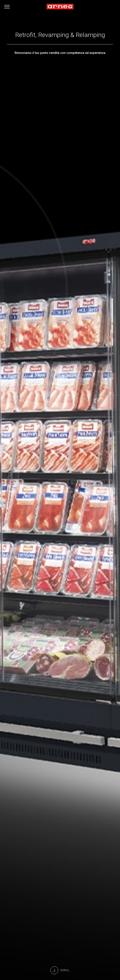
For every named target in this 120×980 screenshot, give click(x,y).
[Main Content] (60, 970)
